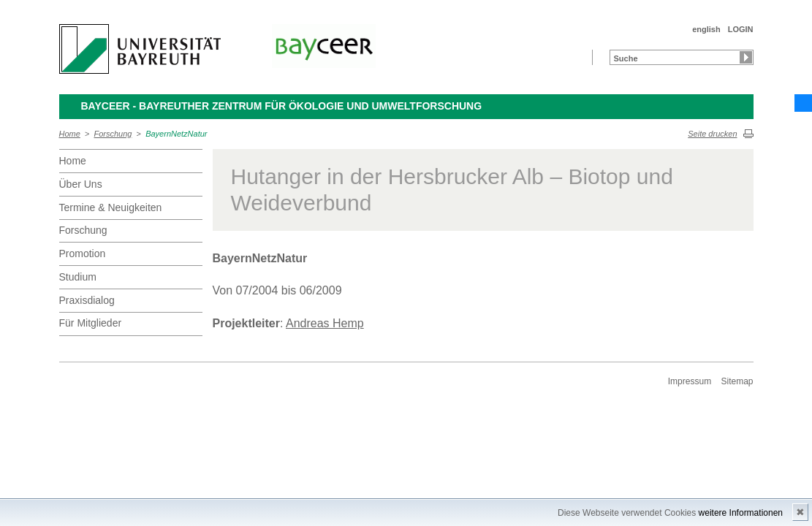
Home (70, 134)
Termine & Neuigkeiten (111, 207)
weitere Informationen (741, 513)
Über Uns (81, 184)
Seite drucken (712, 134)
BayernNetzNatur (176, 134)
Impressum (690, 381)
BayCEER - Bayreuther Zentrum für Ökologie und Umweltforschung (282, 106)
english (706, 29)
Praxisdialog (87, 300)
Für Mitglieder (91, 323)
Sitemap (737, 381)
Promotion (83, 254)
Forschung (113, 134)
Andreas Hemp (325, 323)
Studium (78, 277)
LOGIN (741, 29)
